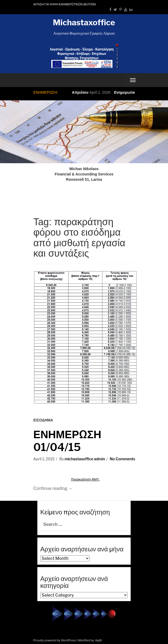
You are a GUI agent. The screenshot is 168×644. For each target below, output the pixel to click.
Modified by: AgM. (90, 640)
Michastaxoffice (84, 22)
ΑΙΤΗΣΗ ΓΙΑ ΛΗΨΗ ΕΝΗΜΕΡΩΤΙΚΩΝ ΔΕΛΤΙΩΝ (65, 4)
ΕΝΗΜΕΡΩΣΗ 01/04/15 (67, 441)
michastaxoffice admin (85, 459)
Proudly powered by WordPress (55, 640)
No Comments (123, 459)
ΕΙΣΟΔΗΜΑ (43, 420)
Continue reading (53, 488)
